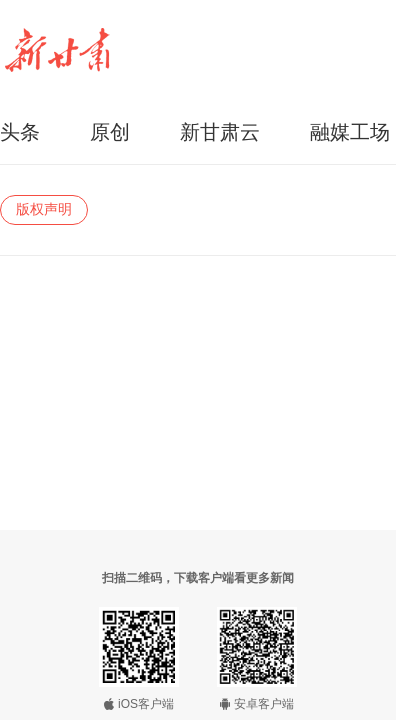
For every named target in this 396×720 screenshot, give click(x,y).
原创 (110, 132)
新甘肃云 (220, 132)
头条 (20, 132)
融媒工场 (350, 132)
